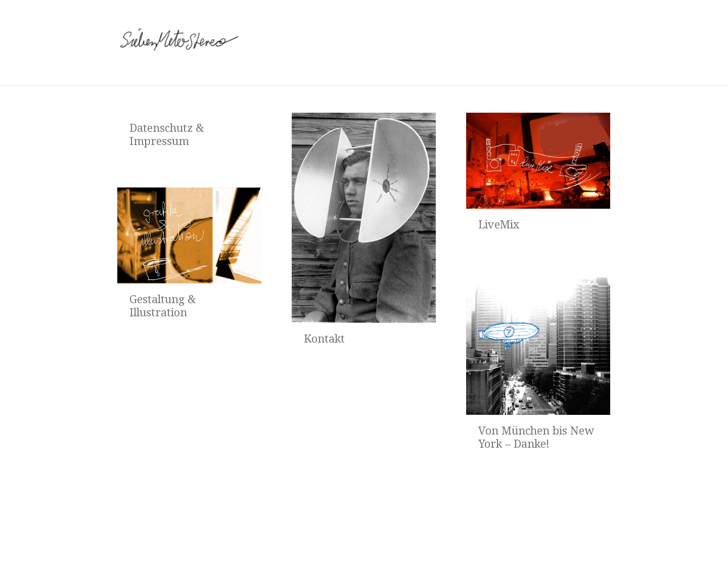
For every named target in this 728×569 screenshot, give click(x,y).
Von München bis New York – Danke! (536, 437)
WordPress (554, 543)
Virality (600, 543)
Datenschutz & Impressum (167, 135)
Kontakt (324, 339)
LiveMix (499, 225)
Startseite (145, 544)
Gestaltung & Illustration (163, 306)
